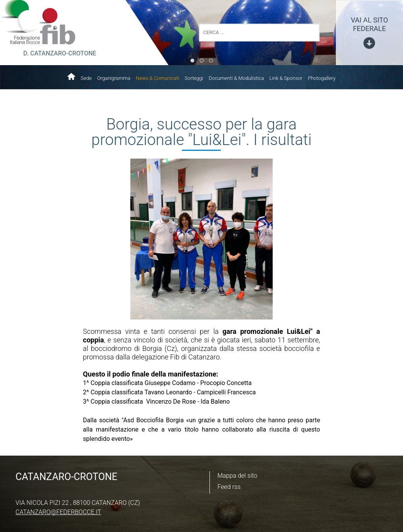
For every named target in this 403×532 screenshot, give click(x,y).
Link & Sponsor (286, 78)
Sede (86, 78)
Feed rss (229, 487)
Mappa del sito (238, 476)
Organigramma (114, 78)
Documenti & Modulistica (236, 78)
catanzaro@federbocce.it (58, 512)
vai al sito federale (369, 24)
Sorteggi (194, 78)
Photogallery (322, 78)
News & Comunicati (157, 78)
